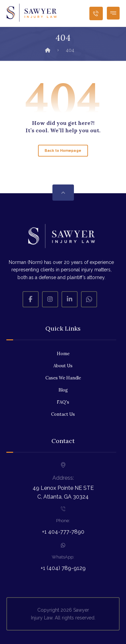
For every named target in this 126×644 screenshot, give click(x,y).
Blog (63, 390)
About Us (63, 366)
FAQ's (63, 402)
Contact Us (63, 414)
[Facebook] (31, 299)
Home (63, 354)
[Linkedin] (70, 299)
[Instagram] (50, 299)
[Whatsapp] (89, 299)
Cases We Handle (63, 378)
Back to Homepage (63, 151)
